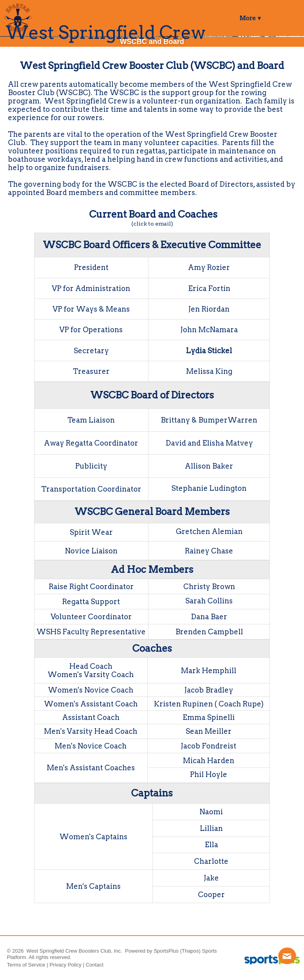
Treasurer (91, 371)
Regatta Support (91, 602)
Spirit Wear (91, 532)
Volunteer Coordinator (91, 617)
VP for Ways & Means (91, 309)
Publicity (91, 466)
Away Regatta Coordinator (91, 443)
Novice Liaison (91, 551)
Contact (94, 965)
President (91, 267)
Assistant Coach (91, 717)
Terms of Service (26, 965)
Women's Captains (93, 837)
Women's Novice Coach (91, 690)
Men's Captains (93, 886)
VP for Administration (91, 288)
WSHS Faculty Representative (91, 632)
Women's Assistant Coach (91, 704)
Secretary (91, 351)
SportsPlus (166, 951)
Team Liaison (91, 420)
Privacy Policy (66, 965)
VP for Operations (91, 330)
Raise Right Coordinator (91, 587)
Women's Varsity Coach (91, 675)
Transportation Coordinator (91, 489)
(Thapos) (190, 951)
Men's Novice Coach (91, 746)
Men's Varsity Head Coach (91, 731)
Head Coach (91, 666)
